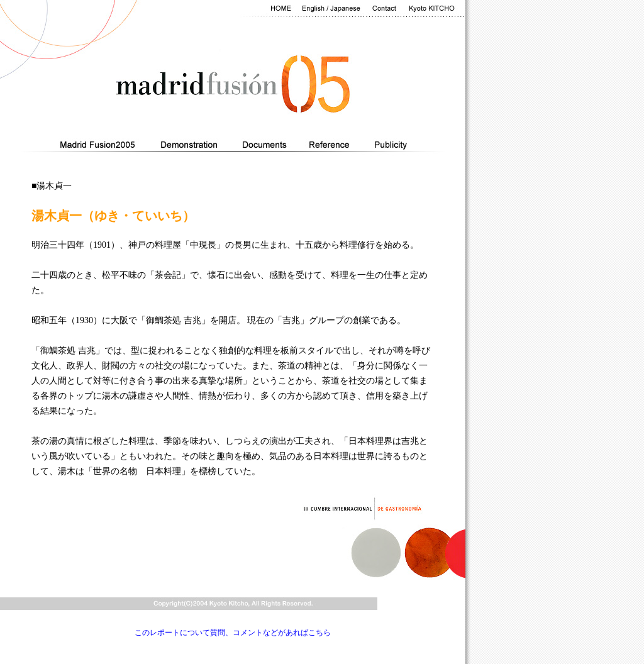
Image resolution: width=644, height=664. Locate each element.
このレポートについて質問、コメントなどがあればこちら (233, 633)
